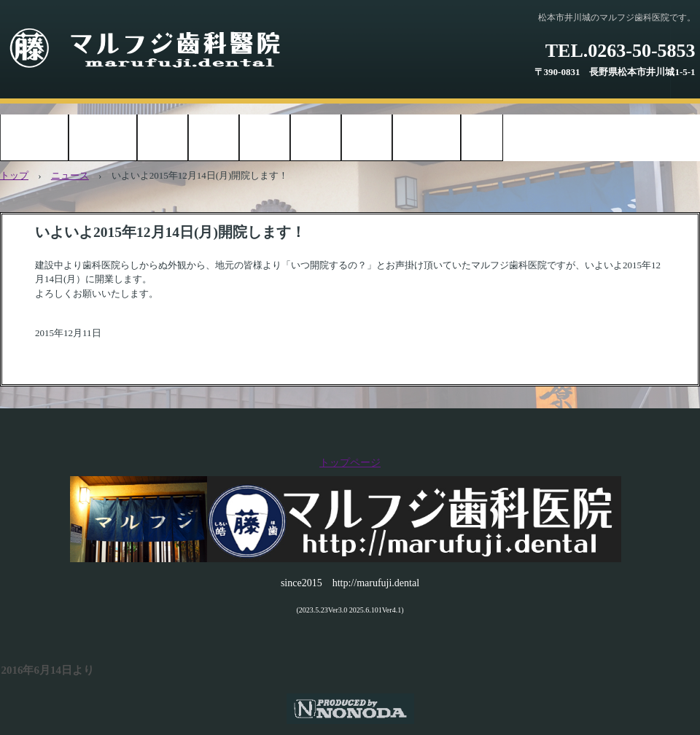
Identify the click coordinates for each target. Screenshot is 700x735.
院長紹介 (316, 139)
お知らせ (163, 139)
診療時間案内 (103, 139)
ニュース (70, 175)
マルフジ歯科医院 (160, 50)
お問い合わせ (427, 139)
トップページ (34, 139)
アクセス (367, 139)
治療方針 (265, 139)
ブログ (482, 139)
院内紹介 (214, 139)
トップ (14, 175)
